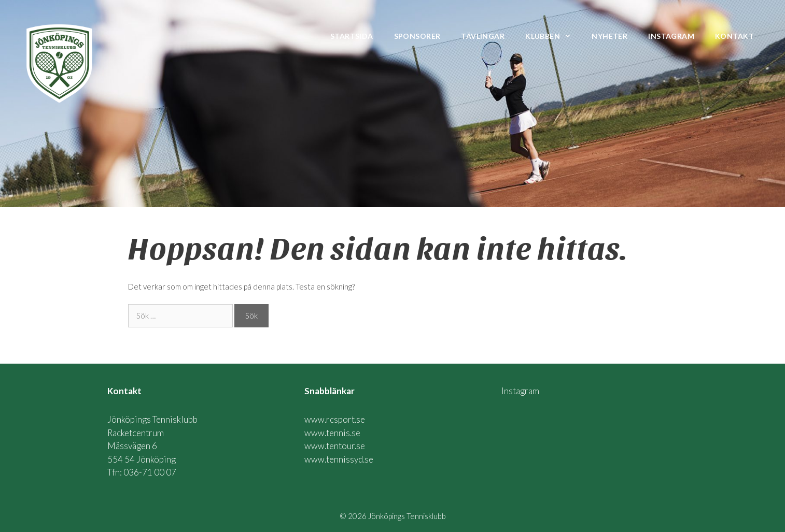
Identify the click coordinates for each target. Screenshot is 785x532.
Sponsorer (417, 36)
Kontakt (734, 36)
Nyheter (609, 36)
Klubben (553, 36)
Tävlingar (483, 36)
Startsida (352, 36)
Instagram (671, 36)
